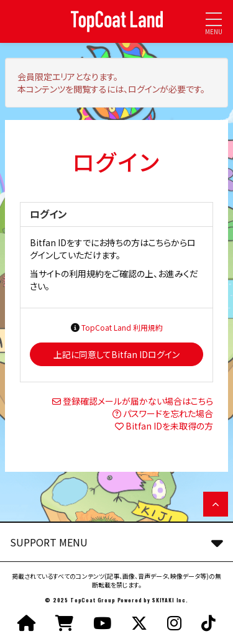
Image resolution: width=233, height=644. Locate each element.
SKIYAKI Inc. (170, 600)
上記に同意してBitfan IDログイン (116, 354)
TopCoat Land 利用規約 (122, 327)
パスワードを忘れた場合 (168, 413)
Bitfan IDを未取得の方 (169, 426)
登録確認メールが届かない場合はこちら (138, 401)
